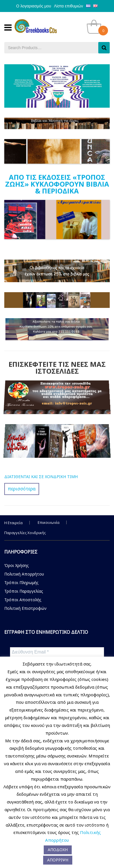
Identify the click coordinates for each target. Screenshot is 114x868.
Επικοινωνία (49, 522)
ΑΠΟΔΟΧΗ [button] (58, 850)
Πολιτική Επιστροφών (25, 608)
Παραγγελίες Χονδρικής (25, 533)
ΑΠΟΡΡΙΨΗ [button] (58, 860)
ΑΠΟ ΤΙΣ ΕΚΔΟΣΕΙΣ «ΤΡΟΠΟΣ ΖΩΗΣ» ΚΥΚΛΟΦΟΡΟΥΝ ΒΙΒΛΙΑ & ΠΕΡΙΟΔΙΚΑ (57, 184)
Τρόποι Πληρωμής (21, 583)
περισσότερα (22, 489)
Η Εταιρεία (13, 523)
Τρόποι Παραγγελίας (24, 591)
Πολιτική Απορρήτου (24, 574)
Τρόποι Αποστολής (23, 600)
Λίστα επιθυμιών (69, 6)
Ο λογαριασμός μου (34, 6)
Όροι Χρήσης (17, 565)
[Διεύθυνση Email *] (57, 652)
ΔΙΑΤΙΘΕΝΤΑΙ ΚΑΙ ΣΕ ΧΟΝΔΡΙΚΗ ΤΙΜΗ (41, 477)
